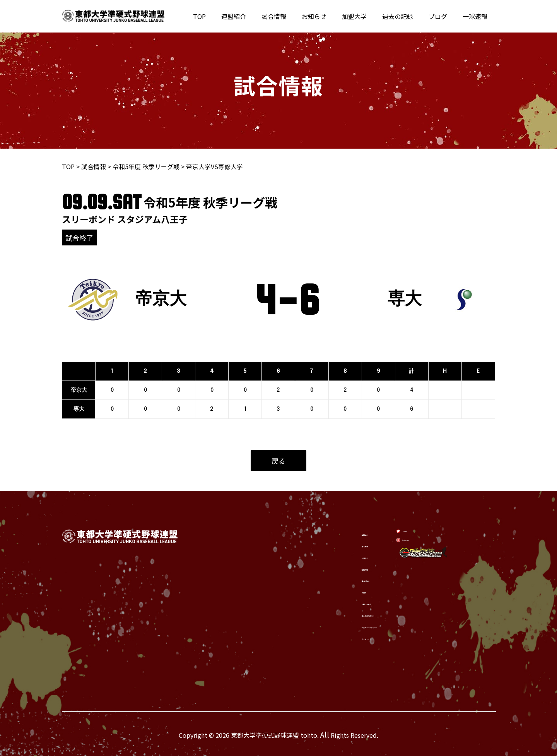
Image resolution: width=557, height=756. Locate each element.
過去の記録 (405, 16)
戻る (278, 461)
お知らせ (328, 16)
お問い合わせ (334, 602)
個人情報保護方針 (340, 614)
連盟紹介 (254, 16)
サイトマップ (334, 639)
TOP (223, 16)
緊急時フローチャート (346, 627)
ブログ (443, 16)
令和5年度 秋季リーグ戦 (146, 166)
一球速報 (477, 16)
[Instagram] (419, 548)
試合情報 (291, 16)
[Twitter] (416, 528)
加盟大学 (365, 16)
